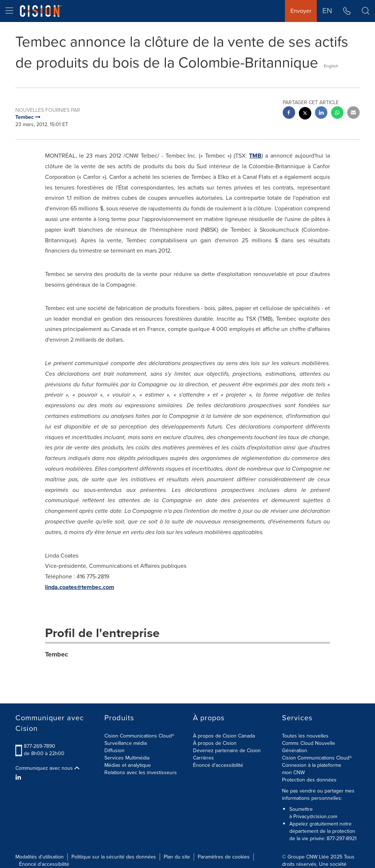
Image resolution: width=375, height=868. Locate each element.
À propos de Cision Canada (224, 736)
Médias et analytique (128, 765)
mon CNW (293, 773)
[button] (366, 11)
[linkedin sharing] (321, 113)
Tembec (57, 654)
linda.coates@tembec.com (80, 587)
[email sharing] (353, 113)
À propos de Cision (215, 743)
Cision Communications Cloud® (139, 736)
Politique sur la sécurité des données (114, 857)
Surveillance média (126, 743)
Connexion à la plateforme (312, 765)
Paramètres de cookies (224, 857)
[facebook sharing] (289, 113)
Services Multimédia (127, 758)
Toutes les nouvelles (305, 736)
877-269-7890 (40, 746)
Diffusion (114, 751)
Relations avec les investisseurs (141, 773)
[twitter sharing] (305, 114)
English (331, 66)
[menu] (9, 11)
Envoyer (301, 11)
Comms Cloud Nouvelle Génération (309, 747)
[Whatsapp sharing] (337, 113)
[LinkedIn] (19, 777)
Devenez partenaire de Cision (227, 751)
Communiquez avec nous (47, 768)
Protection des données (309, 780)
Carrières (203, 758)
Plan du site (177, 857)
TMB (255, 156)
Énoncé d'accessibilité (218, 765)
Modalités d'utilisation (40, 857)
